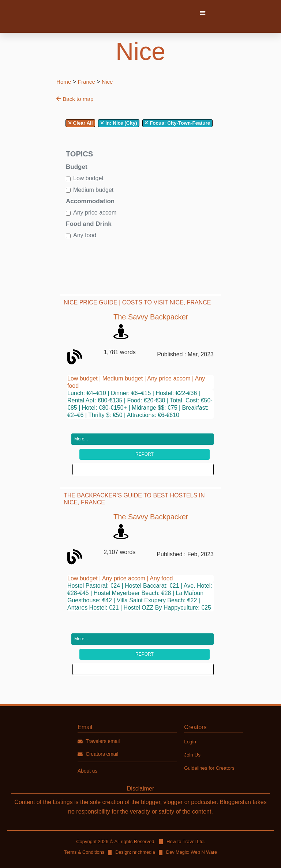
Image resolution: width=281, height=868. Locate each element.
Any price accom (95, 213)
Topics (79, 154)
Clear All (80, 123)
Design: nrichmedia (135, 833)
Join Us (193, 735)
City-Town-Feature (177, 123)
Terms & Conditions (83, 833)
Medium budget (93, 190)
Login (190, 722)
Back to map (76, 99)
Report (145, 444)
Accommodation (90, 201)
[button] (203, 13)
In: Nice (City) (119, 123)
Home (64, 82)
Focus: (158, 123)
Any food (85, 235)
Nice (109, 82)
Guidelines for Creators (210, 748)
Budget (77, 167)
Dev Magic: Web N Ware (192, 833)
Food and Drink (89, 224)
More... (81, 429)
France (88, 82)
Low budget (88, 178)
